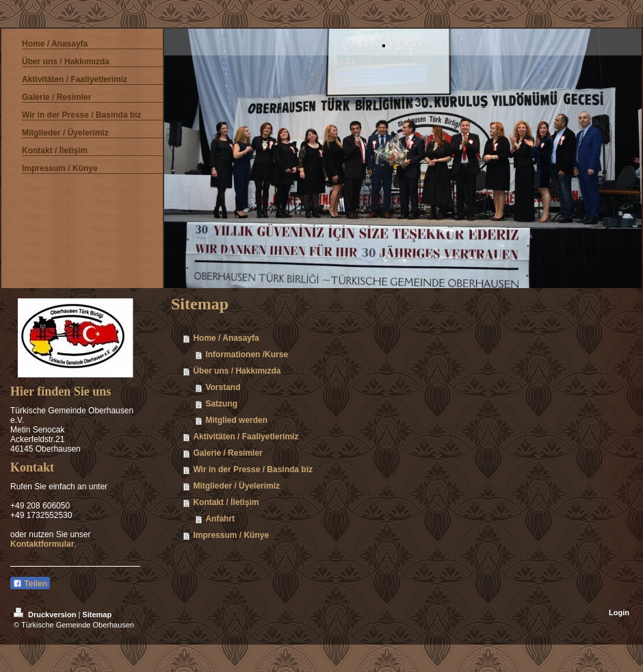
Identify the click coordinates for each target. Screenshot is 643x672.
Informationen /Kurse (247, 354)
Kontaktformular (42, 544)
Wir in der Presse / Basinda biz (253, 469)
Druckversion (46, 615)
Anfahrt (220, 519)
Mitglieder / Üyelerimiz (236, 486)
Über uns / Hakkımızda (237, 371)
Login (619, 612)
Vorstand (223, 387)
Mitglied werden (236, 420)
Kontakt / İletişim (226, 502)
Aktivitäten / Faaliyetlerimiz (246, 437)
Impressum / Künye (231, 535)
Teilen (30, 584)
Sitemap (97, 615)
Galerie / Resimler (227, 453)
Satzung (221, 404)
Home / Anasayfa (226, 338)
